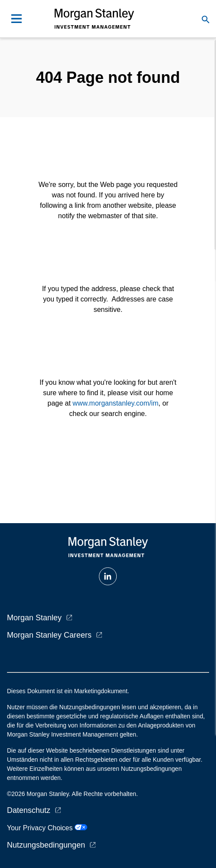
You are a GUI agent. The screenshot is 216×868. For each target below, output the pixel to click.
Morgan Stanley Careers (49, 635)
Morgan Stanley (34, 618)
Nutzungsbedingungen (46, 845)
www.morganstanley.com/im (115, 403)
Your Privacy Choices (47, 828)
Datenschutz (29, 810)
